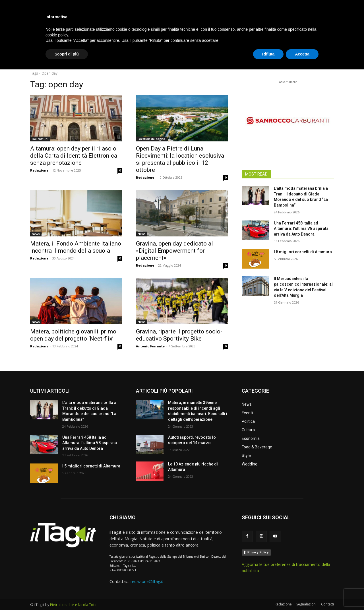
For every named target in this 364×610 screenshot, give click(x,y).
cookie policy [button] (57, 575)
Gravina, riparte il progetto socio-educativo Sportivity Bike (179, 335)
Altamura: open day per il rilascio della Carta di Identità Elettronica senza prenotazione (74, 156)
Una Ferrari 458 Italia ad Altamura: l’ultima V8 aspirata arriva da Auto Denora (301, 229)
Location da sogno (151, 139)
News (36, 234)
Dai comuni (40, 139)
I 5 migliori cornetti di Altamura (303, 252)
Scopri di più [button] (67, 594)
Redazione (39, 170)
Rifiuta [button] (268, 594)
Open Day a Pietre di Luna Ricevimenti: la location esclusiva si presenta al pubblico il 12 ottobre (180, 159)
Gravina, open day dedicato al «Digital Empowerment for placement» (174, 251)
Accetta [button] (302, 594)
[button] (327, 58)
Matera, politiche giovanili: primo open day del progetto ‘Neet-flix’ (73, 335)
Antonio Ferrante (150, 346)
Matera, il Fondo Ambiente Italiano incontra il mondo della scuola (76, 247)
